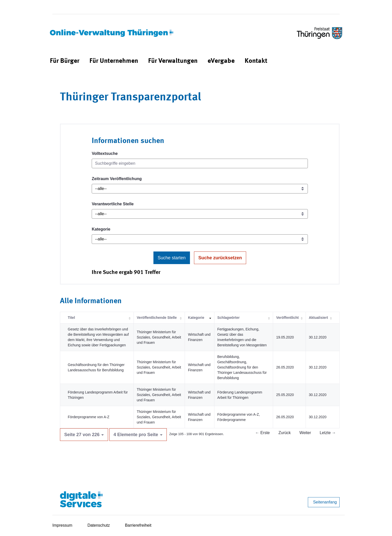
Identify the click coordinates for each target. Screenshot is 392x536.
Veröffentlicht (287, 318)
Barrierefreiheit (138, 525)
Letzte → (328, 433)
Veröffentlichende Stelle (157, 318)
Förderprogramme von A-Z (89, 417)
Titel (71, 318)
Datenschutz (99, 525)
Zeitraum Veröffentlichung (117, 179)
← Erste (263, 433)
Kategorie (101, 229)
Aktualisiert (318, 318)
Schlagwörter (229, 318)
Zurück (285, 433)
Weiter (305, 433)
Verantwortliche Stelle (113, 204)
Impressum (62, 525)
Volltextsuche (105, 153)
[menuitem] (65, 61)
